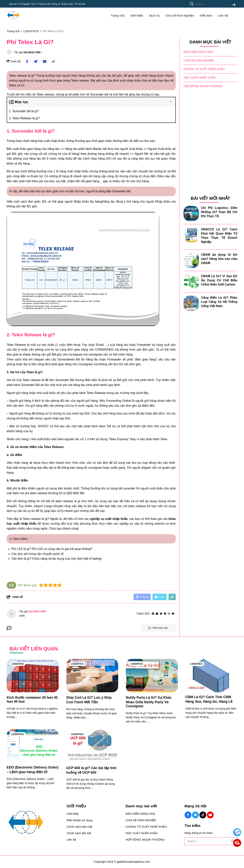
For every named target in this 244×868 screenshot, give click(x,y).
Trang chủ (118, 16)
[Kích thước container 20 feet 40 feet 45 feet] (33, 676)
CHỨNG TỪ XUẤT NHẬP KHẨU (204, 69)
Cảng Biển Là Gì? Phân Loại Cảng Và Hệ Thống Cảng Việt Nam (219, 302)
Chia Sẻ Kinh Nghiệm (180, 16)
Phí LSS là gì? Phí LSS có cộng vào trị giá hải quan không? (52, 549)
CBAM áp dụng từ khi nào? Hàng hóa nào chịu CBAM (219, 259)
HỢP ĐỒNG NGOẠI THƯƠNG (203, 86)
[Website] (157, 614)
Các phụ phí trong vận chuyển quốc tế (37, 554)
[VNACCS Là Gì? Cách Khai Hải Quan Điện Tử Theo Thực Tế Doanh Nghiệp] (191, 235)
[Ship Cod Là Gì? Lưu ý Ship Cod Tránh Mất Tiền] (92, 676)
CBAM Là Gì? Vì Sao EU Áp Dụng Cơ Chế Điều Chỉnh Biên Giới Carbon (219, 280)
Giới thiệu (137, 16)
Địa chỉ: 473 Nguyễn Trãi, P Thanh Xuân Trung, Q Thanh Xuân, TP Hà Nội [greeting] (47, 4)
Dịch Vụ (154, 16)
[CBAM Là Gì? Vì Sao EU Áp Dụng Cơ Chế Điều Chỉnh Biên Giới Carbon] (191, 282)
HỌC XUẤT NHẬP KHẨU (200, 77)
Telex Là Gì (17, 85)
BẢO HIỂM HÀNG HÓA (198, 52)
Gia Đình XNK (32, 52)
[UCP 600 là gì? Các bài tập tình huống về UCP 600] (92, 746)
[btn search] (234, 5)
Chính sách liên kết (79, 833)
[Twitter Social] (195, 815)
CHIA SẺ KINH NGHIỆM (199, 60)
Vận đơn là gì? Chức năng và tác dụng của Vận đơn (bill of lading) (57, 559)
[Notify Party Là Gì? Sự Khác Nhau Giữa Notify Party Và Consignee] (152, 676)
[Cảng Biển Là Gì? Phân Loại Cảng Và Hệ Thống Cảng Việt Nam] (191, 303)
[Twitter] (161, 614)
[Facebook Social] (188, 815)
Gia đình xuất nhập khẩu (124, 81)
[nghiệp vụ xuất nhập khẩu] (109, 519)
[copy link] (53, 61)
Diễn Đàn (206, 16)
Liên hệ (223, 16)
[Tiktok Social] (203, 815)
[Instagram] (169, 614)
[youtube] (173, 614)
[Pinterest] (165, 614)
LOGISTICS (18, 664)
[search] (212, 4)
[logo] (13, 21)
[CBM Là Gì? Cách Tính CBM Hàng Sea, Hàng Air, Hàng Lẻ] (211, 676)
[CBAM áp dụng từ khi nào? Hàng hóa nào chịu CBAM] (191, 260)
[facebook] (153, 614)
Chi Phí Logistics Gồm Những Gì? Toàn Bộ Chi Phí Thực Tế (219, 212)
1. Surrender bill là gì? (24, 111)
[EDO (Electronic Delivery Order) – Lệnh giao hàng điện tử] (33, 746)
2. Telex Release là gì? (24, 118)
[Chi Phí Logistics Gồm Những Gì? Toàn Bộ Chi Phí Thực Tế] (191, 213)
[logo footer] (34, 823)
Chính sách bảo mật (79, 827)
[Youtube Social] (210, 815)
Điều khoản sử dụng (80, 820)
